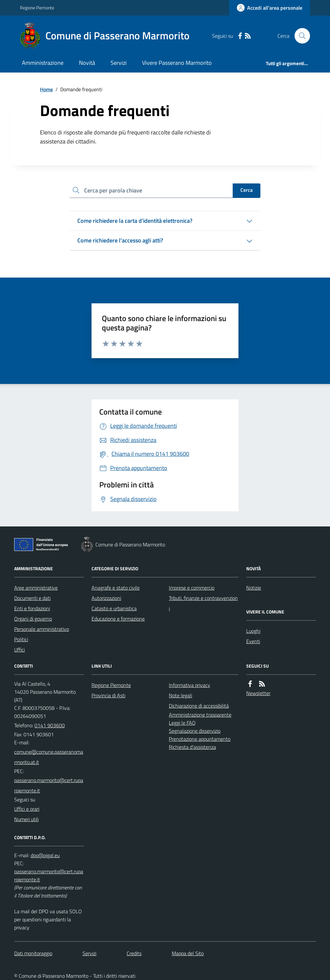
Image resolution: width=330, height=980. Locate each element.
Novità (87, 63)
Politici (21, 639)
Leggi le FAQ (182, 723)
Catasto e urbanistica (114, 608)
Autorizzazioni (106, 598)
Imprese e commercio (192, 588)
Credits (134, 953)
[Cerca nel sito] (300, 36)
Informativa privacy (189, 685)
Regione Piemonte (37, 8)
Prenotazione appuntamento (200, 739)
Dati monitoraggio (33, 953)
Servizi (119, 63)
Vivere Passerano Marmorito (177, 63)
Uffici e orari (27, 809)
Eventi (253, 641)
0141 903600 (50, 725)
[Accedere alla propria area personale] (270, 8)
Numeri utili (26, 819)
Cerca (247, 190)
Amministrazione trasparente (200, 715)
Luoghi (253, 631)
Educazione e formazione (118, 619)
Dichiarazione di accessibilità (199, 706)
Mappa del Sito (188, 953)
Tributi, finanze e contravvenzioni (203, 603)
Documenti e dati (32, 598)
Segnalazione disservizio (195, 731)
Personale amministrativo (42, 629)
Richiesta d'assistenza (192, 747)
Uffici (19, 650)
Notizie (254, 588)
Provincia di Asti (108, 695)
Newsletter (258, 693)
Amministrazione (43, 63)
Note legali (180, 695)
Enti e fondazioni (32, 608)
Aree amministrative (36, 588)
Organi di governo (33, 619)
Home (46, 89)
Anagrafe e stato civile (116, 588)
